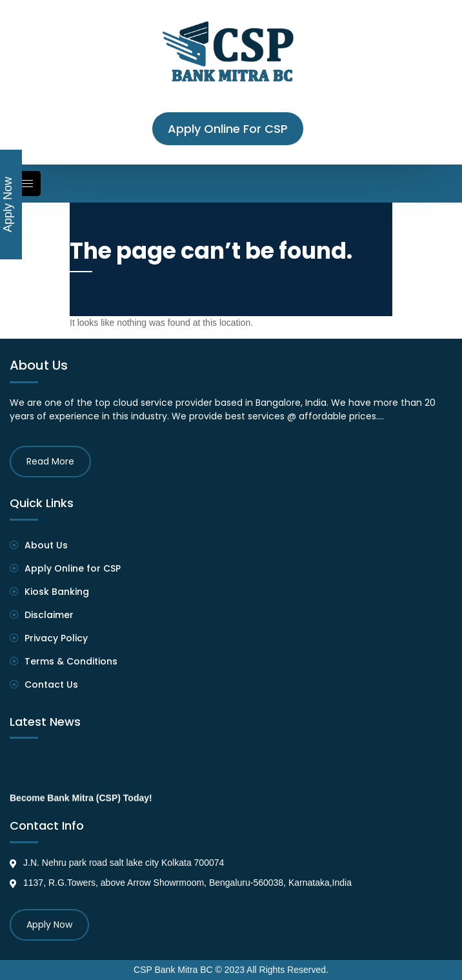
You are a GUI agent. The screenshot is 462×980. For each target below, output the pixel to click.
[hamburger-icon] (24, 184)
